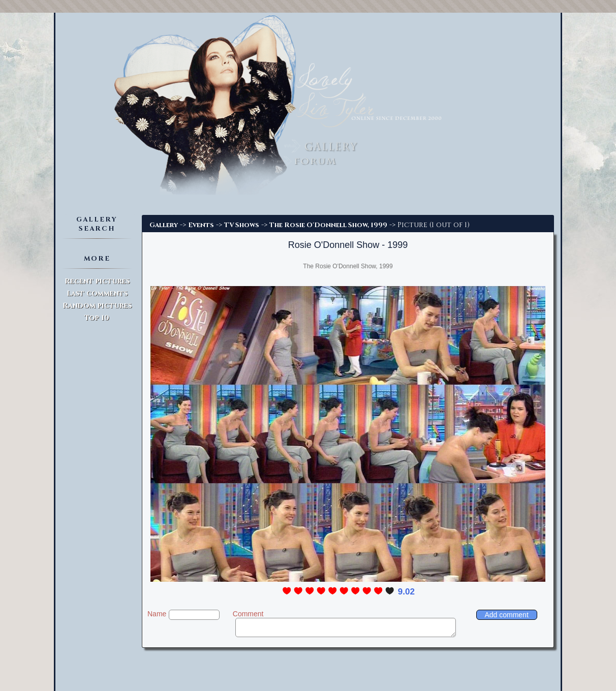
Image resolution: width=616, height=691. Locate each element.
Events (201, 225)
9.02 (406, 592)
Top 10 (97, 318)
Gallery (164, 225)
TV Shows (242, 225)
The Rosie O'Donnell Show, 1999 (328, 225)
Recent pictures (97, 281)
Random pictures (97, 306)
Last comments (97, 293)
